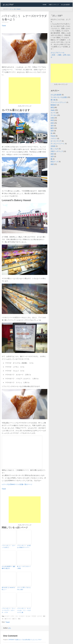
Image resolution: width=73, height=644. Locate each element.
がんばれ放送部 (65, 5)
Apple (53, 110)
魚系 (52, 131)
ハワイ (12, 616)
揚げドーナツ (8, 619)
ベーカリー (22, 616)
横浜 (19, 619)
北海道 (53, 146)
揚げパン (15, 619)
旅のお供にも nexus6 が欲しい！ (8, 588)
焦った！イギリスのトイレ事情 (24, 567)
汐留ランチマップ (54, 5)
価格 (44, 616)
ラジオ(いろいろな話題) (59, 97)
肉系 (52, 123)
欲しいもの (54, 149)
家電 (52, 108)
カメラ (53, 113)
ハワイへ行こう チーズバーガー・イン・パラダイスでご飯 (24, 610)
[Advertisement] (25, 91)
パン (17, 616)
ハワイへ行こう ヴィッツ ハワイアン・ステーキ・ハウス (9, 610)
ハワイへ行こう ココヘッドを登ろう (9, 546)
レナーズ (39, 616)
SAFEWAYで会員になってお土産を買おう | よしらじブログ (25, 640)
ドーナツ (7, 616)
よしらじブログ (8, 5)
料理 (52, 120)
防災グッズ (54, 162)
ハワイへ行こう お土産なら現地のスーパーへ (24, 546)
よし (10, 628)
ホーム (11, 9)
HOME (45, 5)
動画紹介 (54, 105)
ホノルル (28, 616)
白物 (52, 118)
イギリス (54, 138)
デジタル (54, 115)
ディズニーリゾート (58, 144)
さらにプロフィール (58, 53)
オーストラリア (56, 141)
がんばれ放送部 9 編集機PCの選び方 (9, 567)
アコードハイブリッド (58, 102)
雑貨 (52, 164)
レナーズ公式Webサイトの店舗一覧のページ (17, 484)
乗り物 (53, 100)
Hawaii (18, 9)
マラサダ (34, 616)
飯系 (52, 128)
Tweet (4, 26)
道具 (52, 126)
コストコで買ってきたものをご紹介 (24, 588)
